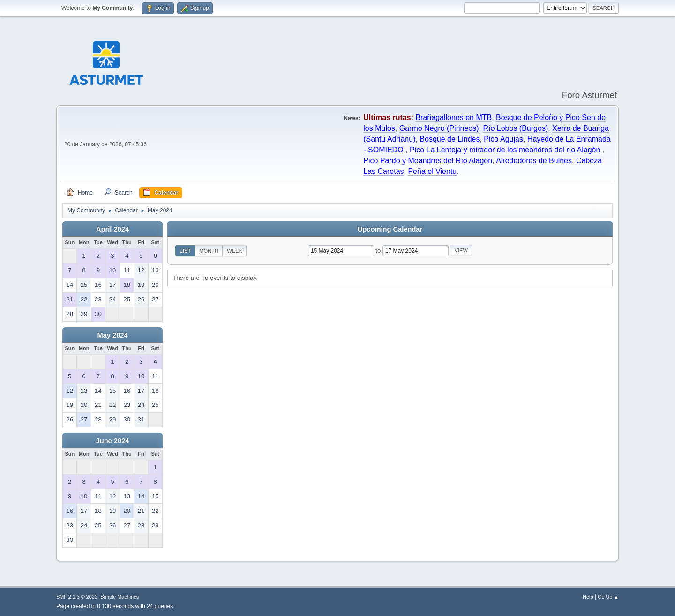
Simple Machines (120, 597)
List (185, 251)
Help (588, 597)
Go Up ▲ (608, 597)
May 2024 (112, 335)
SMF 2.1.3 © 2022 (77, 597)
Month (209, 251)
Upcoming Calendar (390, 229)
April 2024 (112, 229)
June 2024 (113, 441)
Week (235, 251)
